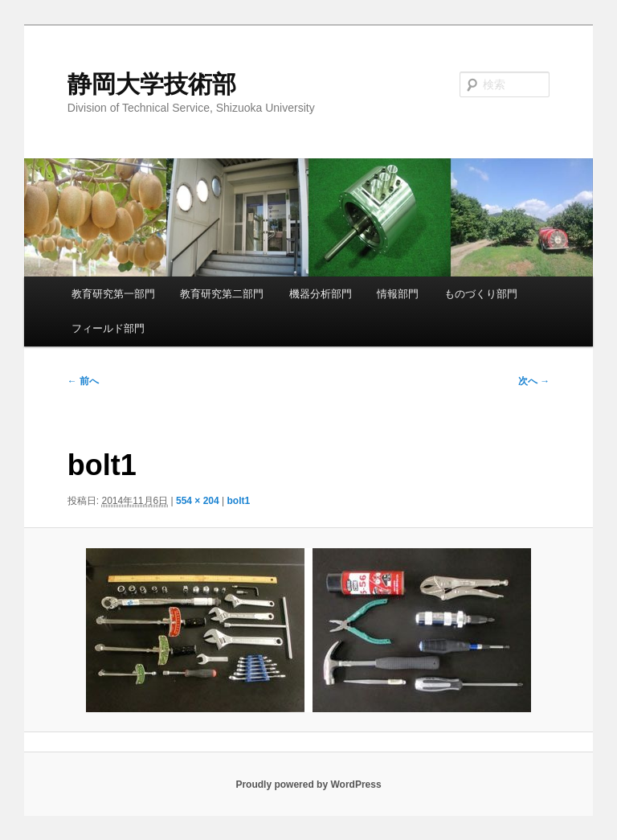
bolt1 (239, 501)
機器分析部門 (321, 294)
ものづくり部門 (481, 294)
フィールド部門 (108, 328)
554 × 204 (198, 501)
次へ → (534, 381)
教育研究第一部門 (113, 294)
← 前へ (83, 381)
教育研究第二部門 (222, 294)
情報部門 (398, 294)
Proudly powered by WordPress (308, 785)
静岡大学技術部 (152, 84)
